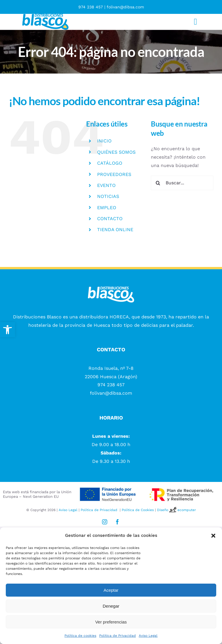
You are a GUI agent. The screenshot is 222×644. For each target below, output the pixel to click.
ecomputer (187, 510)
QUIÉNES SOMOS (116, 152)
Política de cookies (80, 636)
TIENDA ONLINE (115, 230)
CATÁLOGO (110, 163)
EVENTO (106, 185)
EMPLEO (107, 208)
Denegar (111, 606)
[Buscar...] (182, 183)
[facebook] (117, 522)
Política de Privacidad (118, 636)
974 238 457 (91, 7)
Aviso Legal (148, 636)
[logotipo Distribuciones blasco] (45, 16)
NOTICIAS (108, 196)
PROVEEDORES (114, 174)
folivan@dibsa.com (125, 7)
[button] (8, 330)
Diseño (167, 510)
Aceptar (111, 590)
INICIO (104, 141)
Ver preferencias (111, 622)
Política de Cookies (138, 510)
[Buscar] (158, 183)
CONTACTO (110, 219)
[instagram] (105, 522)
